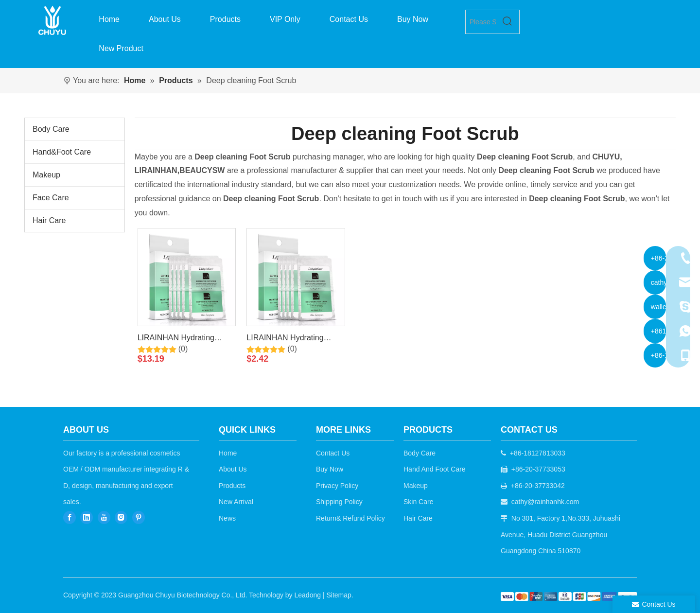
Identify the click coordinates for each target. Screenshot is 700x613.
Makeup (46, 175)
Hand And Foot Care (435, 469)
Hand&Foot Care (62, 152)
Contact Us (333, 453)
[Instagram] (121, 517)
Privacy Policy (337, 486)
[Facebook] (70, 517)
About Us (233, 469)
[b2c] (569, 596)
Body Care (51, 129)
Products (232, 486)
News (227, 518)
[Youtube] (104, 517)
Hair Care (49, 220)
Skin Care (418, 502)
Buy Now (330, 469)
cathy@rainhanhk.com (545, 502)
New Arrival (236, 502)
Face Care (51, 198)
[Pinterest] (139, 517)
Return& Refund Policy (350, 518)
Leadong (308, 595)
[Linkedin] (87, 517)
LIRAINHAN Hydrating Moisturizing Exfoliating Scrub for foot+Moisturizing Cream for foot (184, 339)
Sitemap (339, 595)
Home (228, 453)
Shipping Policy (339, 502)
